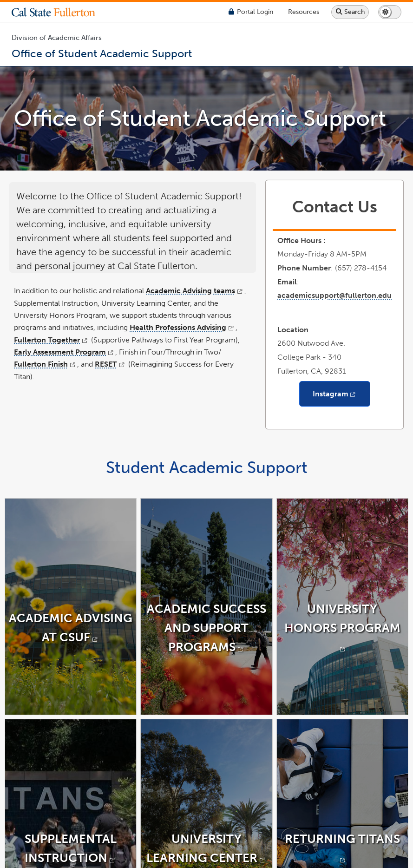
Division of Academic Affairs (57, 38)
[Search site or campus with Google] (350, 12)
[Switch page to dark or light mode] (390, 12)
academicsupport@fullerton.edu (334, 295)
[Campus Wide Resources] (304, 12)
